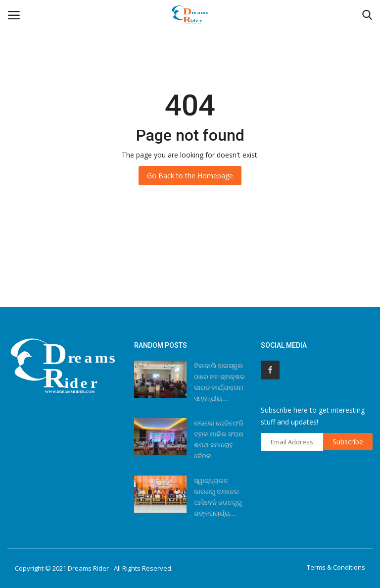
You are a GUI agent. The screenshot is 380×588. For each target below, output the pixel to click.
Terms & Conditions (336, 567)
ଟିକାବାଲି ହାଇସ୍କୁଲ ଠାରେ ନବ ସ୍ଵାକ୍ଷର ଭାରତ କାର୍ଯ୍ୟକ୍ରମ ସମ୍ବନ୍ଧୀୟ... (219, 382)
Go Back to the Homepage (190, 176)
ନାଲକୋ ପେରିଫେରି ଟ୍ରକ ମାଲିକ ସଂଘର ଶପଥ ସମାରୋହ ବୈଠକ (219, 440)
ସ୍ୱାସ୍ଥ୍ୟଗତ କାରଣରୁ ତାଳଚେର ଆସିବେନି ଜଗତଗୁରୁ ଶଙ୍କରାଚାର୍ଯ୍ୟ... (218, 497)
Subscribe (348, 442)
